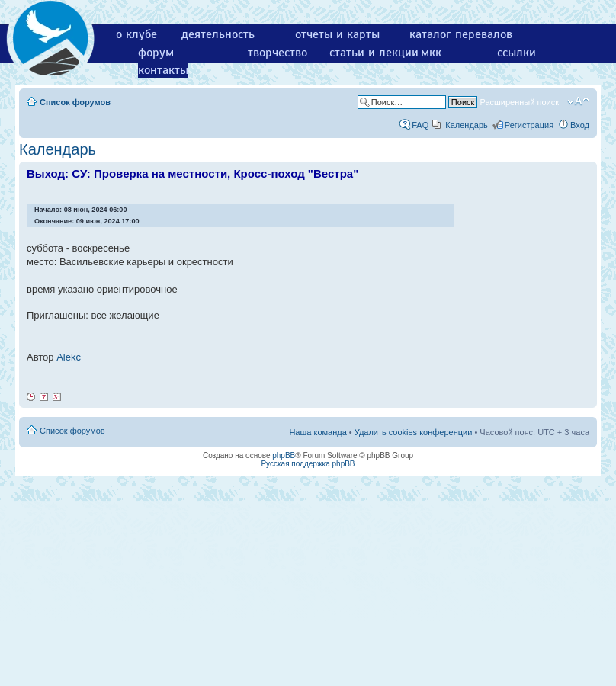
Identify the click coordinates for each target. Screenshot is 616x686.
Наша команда (318, 432)
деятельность (218, 34)
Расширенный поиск (519, 102)
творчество (278, 53)
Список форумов (75, 102)
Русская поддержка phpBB (308, 464)
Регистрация (529, 125)
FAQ (420, 125)
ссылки (517, 53)
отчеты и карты (337, 34)
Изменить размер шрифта (578, 101)
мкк (431, 53)
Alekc (69, 357)
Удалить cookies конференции (414, 432)
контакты (163, 70)
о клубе (136, 34)
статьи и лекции (374, 53)
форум (156, 53)
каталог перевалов (461, 34)
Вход (580, 125)
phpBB (284, 455)
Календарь (467, 125)
